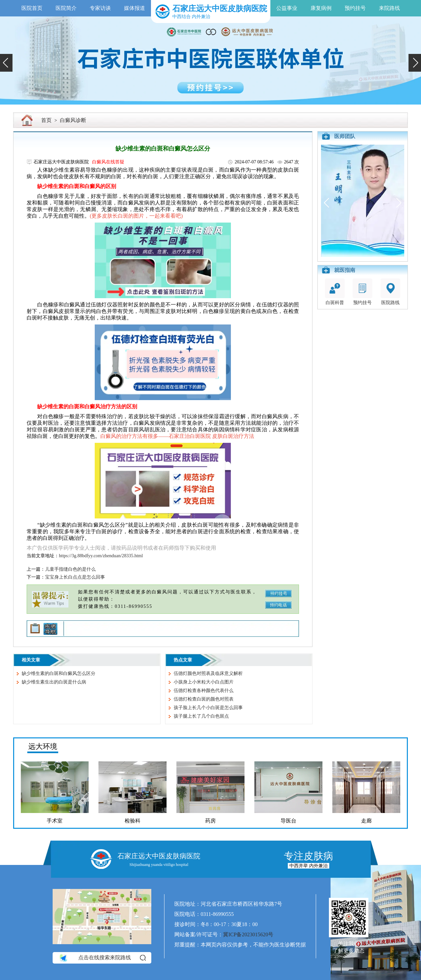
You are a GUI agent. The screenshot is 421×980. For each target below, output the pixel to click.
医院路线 (390, 292)
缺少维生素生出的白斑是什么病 (54, 682)
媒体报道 (135, 8)
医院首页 (32, 8)
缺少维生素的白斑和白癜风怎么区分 (59, 673)
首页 (46, 120)
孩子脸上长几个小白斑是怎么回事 (208, 708)
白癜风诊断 (73, 120)
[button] (6, 63)
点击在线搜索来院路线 (102, 958)
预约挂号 (355, 8)
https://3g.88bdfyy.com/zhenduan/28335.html (101, 556)
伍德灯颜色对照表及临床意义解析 (208, 673)
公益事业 (287, 8)
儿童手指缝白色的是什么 (70, 569)
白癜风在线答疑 (108, 162)
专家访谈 (100, 8)
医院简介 (66, 8)
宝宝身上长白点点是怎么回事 (75, 577)
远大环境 (43, 746)
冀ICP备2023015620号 (248, 934)
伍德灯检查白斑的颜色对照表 (204, 699)
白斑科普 (335, 292)
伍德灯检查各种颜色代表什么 (204, 691)
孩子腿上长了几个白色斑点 (201, 716)
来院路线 (389, 8)
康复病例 (321, 8)
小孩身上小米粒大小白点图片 (204, 682)
